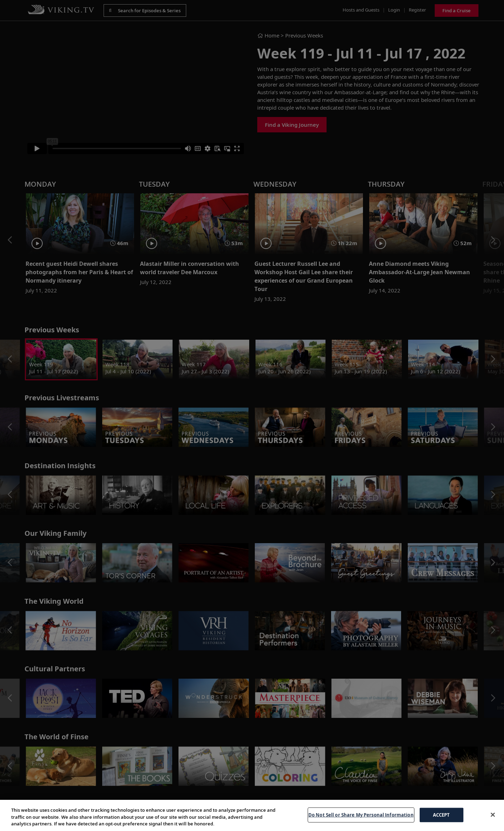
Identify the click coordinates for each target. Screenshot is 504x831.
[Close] (493, 815)
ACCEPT (442, 815)
